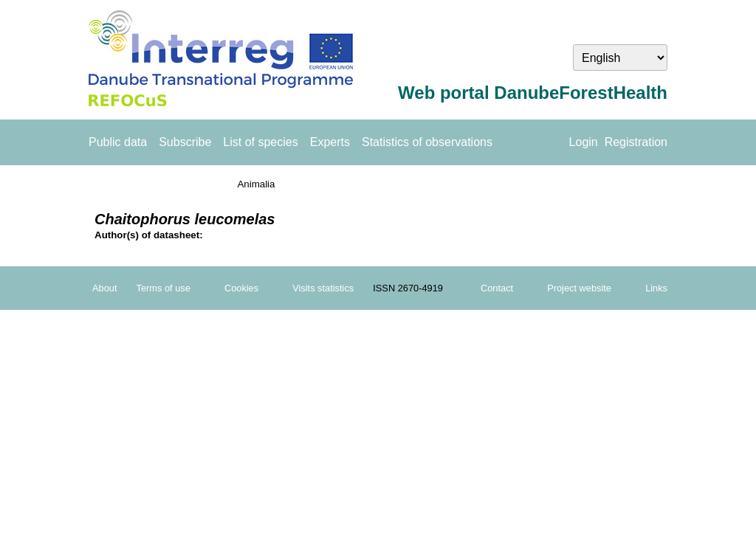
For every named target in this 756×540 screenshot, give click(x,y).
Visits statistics (323, 288)
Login (584, 142)
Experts (330, 142)
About (104, 288)
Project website (579, 288)
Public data (118, 142)
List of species (260, 142)
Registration (636, 142)
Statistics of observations (427, 142)
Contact (497, 288)
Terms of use (164, 288)
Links (656, 288)
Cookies (241, 288)
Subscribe (185, 142)
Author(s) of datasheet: (149, 235)
